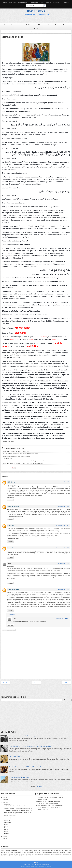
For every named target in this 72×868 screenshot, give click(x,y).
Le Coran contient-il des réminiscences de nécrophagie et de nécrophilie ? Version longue (25, 461)
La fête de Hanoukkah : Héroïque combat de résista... (18, 806)
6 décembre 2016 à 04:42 (63, 482)
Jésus (25, 852)
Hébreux (40, 25)
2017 (4, 800)
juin (5, 827)
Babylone (28, 854)
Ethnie (15, 852)
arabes (66, 851)
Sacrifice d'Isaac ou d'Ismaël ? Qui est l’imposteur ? (25, 767)
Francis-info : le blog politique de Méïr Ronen (48, 801)
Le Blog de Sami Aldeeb (42, 809)
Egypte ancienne (47, 854)
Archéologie (21, 854)
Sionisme (37, 852)
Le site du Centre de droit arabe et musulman (48, 807)
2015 (4, 837)
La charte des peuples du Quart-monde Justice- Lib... (18, 811)
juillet (6, 825)
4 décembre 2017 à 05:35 (63, 564)
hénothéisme (14, 854)
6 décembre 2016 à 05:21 (63, 506)
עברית (36, 29)
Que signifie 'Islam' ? (8, 459)
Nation (2, 856)
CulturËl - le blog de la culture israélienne (47, 804)
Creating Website (34, 866)
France (61, 854)
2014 (4, 839)
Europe (10, 852)
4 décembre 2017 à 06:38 (63, 589)
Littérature (49, 25)
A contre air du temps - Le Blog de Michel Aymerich (50, 805)
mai (5, 829)
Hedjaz (51, 852)
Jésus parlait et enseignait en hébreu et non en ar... (18, 813)
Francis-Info (57, 2)
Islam (21, 25)
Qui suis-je (66, 2)
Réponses (12, 615)
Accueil (5, 2)
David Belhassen (36, 11)
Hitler (20, 852)
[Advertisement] (36, 19)
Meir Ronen (11, 482)
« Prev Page (6, 683)
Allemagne (44, 852)
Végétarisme (16, 856)
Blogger (39, 787)
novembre (7, 818)
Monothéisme (57, 851)
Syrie (10, 856)
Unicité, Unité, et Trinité (12, 37)
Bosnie (33, 854)
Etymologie (55, 854)
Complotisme (39, 854)
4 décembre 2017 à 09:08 (62, 619)
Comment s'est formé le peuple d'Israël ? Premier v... (18, 808)
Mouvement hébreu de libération (19, 2)
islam (13, 32)
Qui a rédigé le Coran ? (16, 757)
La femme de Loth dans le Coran (19, 777)
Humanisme (67, 854)
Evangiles (31, 852)
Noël (7, 856)
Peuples (58, 25)
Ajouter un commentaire (9, 630)
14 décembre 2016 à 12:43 (63, 548)
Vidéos (65, 25)
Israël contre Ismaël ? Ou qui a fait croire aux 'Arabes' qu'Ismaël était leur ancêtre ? (23, 463)
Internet (56, 852)
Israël (6, 25)
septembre (7, 822)
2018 (4, 798)
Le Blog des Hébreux (38, 2)
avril (6, 831)
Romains (69, 852)
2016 (4, 802)
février (6, 834)
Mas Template (48, 866)
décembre (7, 804)
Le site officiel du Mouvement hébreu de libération (49, 798)
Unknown (11, 525)
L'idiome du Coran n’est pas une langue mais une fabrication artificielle (21, 454)
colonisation (23, 856)
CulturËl (49, 2)
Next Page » (66, 683)
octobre (6, 820)
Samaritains (6, 854)
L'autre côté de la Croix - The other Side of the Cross (16, 451)
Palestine (62, 852)
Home (3, 32)
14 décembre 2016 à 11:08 (63, 525)
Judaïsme (14, 25)
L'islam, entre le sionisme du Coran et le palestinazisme (17, 456)
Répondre (10, 500)
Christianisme (30, 25)
